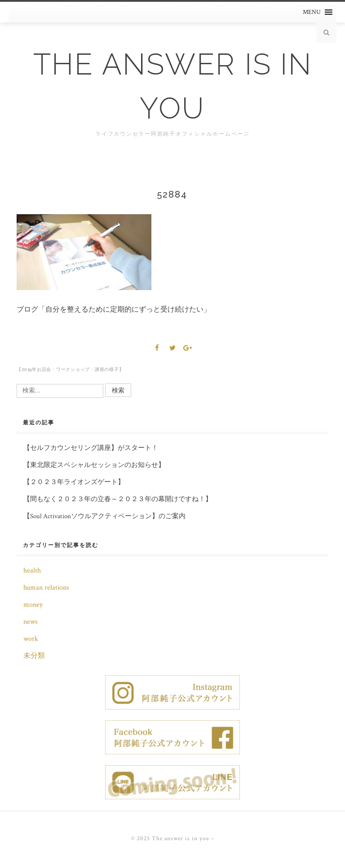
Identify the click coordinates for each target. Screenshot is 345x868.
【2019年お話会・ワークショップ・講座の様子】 (70, 369)
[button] (312, 12)
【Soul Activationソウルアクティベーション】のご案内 (104, 516)
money (33, 605)
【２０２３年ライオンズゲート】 (74, 482)
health (32, 571)
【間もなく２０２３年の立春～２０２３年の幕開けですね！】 (118, 499)
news (31, 622)
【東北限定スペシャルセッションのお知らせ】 (94, 465)
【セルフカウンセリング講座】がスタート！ (91, 448)
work (31, 639)
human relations (46, 588)
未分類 (34, 656)
